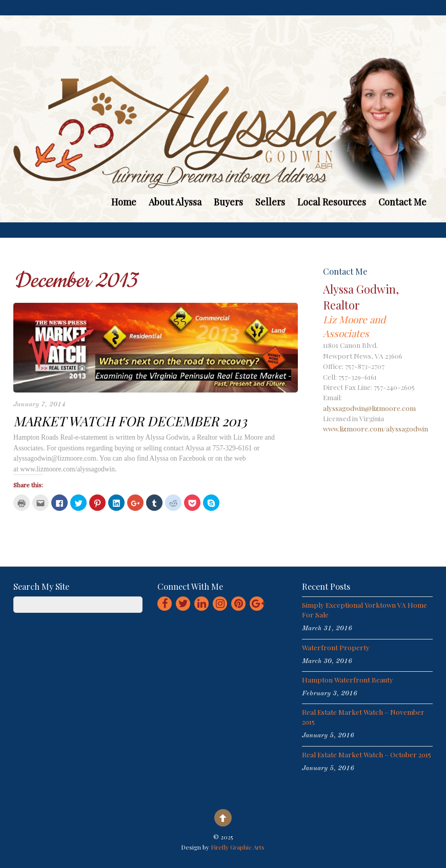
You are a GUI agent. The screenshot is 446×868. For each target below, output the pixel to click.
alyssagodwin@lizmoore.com (369, 408)
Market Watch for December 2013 (130, 421)
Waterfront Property (336, 647)
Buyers (228, 202)
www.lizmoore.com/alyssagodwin (376, 428)
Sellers (270, 202)
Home (124, 202)
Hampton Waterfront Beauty (348, 679)
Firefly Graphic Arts (238, 847)
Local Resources (332, 202)
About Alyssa (175, 202)
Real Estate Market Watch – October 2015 (367, 754)
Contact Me (402, 202)
